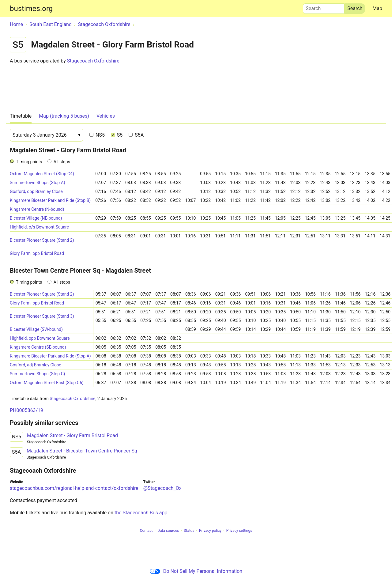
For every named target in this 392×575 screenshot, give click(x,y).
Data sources (168, 531)
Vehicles (106, 116)
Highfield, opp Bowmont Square (40, 338)
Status (189, 531)
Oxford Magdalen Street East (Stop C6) (47, 383)
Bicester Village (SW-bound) (36, 329)
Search (324, 7)
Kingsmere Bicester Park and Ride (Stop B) (50, 200)
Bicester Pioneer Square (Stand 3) (42, 316)
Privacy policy (210, 531)
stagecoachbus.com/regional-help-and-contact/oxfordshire (74, 488)
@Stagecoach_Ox (162, 488)
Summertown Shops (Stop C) (38, 374)
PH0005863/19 (26, 410)
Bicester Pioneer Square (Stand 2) (42, 240)
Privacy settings (239, 531)
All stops (62, 162)
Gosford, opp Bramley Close (36, 191)
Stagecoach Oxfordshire (93, 61)
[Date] (47, 135)
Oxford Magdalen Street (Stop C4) (42, 174)
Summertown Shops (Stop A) (38, 183)
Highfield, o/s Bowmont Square (39, 227)
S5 (117, 135)
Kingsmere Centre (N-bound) (37, 209)
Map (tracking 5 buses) (64, 116)
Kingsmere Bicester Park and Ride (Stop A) (50, 356)
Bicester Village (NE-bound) (36, 218)
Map (377, 8)
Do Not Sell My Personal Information (196, 571)
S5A (136, 135)
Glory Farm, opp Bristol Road (37, 253)
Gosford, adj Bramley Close (36, 365)
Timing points (29, 162)
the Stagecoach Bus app (141, 513)
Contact (146, 531)
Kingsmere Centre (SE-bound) (38, 347)
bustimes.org (31, 9)
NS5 (97, 135)
